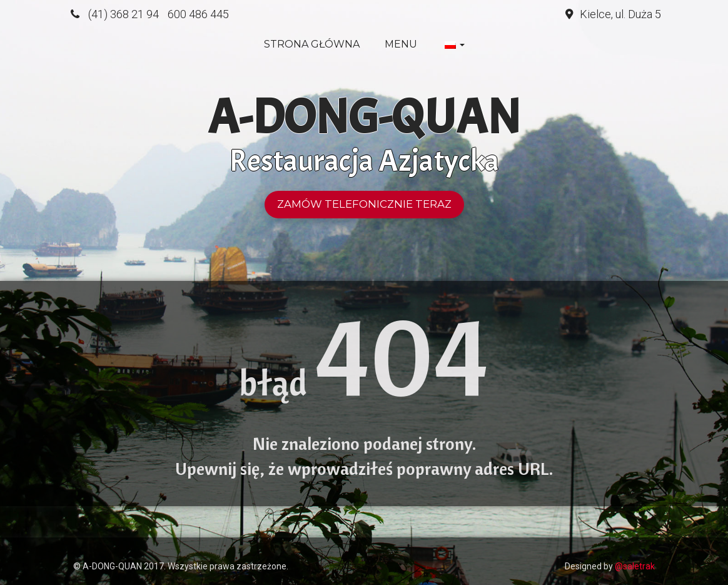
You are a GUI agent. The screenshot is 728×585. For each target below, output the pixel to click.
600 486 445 (198, 14)
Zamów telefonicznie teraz (364, 204)
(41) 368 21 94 (124, 14)
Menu (401, 44)
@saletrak (635, 566)
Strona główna (312, 44)
